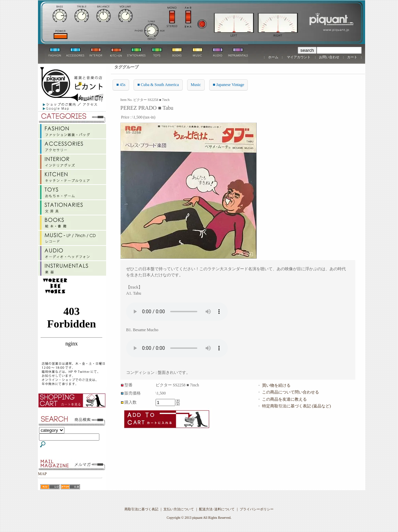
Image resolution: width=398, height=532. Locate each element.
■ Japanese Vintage (229, 85)
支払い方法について (179, 509)
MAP (42, 474)
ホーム (273, 57)
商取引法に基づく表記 (141, 509)
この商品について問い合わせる (291, 392)
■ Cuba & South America (158, 85)
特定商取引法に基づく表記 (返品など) (296, 406)
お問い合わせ (329, 57)
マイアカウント (299, 57)
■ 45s (121, 85)
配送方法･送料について (217, 509)
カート (352, 57)
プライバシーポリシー (257, 509)
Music (196, 85)
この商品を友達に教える (284, 399)
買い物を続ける (276, 385)
